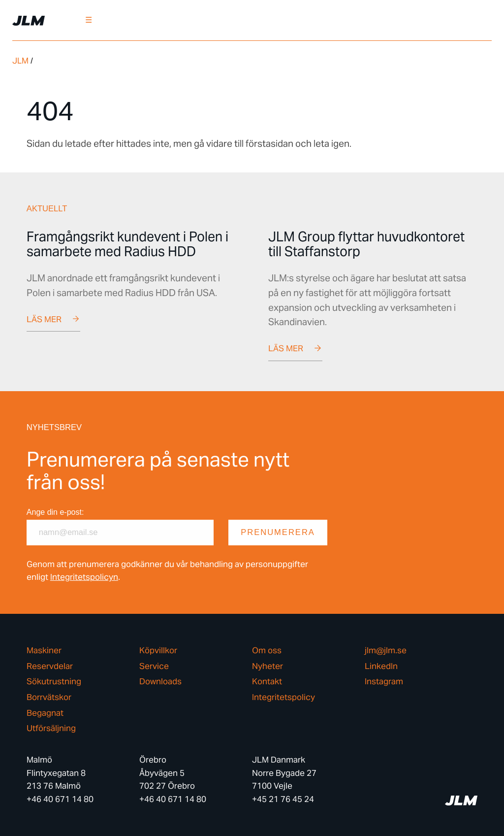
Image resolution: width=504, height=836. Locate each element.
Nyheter (268, 666)
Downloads (160, 682)
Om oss (267, 651)
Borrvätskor (49, 697)
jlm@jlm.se (386, 651)
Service (154, 666)
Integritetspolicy (283, 697)
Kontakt (267, 682)
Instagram (384, 682)
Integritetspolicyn (84, 577)
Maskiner (44, 651)
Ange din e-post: (55, 512)
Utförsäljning (51, 728)
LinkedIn (381, 666)
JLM (20, 61)
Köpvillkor (158, 651)
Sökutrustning (54, 682)
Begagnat (45, 713)
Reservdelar (50, 666)
